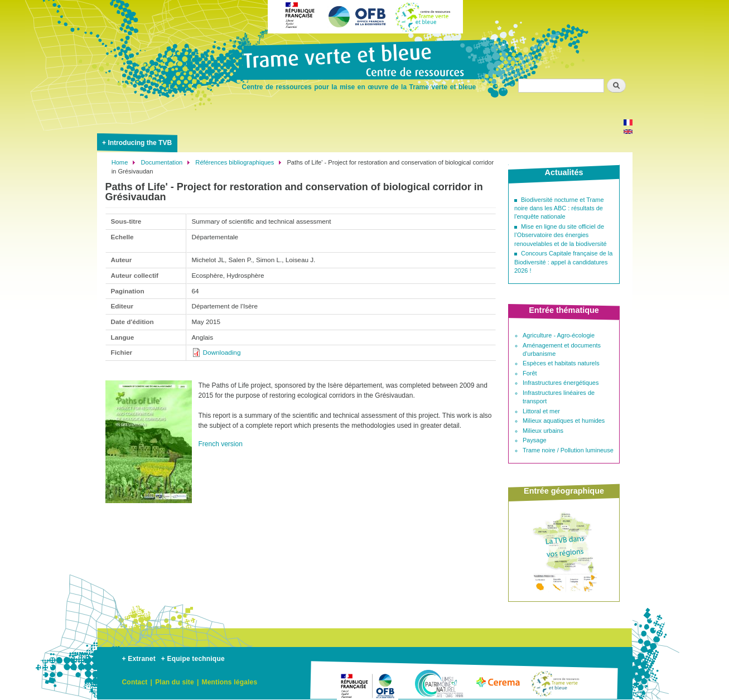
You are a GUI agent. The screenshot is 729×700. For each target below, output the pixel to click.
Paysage (535, 440)
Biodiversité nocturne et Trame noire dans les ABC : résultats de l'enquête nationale (559, 208)
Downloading (222, 352)
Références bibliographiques (235, 162)
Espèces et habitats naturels (561, 363)
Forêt (530, 373)
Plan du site (175, 682)
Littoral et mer (541, 411)
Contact (135, 682)
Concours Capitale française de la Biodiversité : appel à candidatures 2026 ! (563, 262)
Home (120, 162)
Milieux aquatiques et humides (564, 421)
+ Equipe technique (193, 659)
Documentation (161, 162)
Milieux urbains (543, 431)
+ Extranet (139, 659)
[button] (149, 508)
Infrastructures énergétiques (561, 383)
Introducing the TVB (140, 143)
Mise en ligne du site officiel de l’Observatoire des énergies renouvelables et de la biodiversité (561, 235)
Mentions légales (229, 682)
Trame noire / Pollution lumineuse (568, 450)
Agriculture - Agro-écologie (559, 335)
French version (221, 444)
